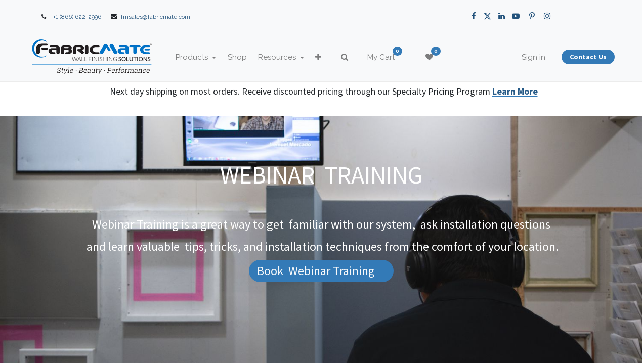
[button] (335, 57)
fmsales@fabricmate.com (156, 17)
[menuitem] (254, 57)
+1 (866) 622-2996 (77, 17)
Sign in (516, 57)
